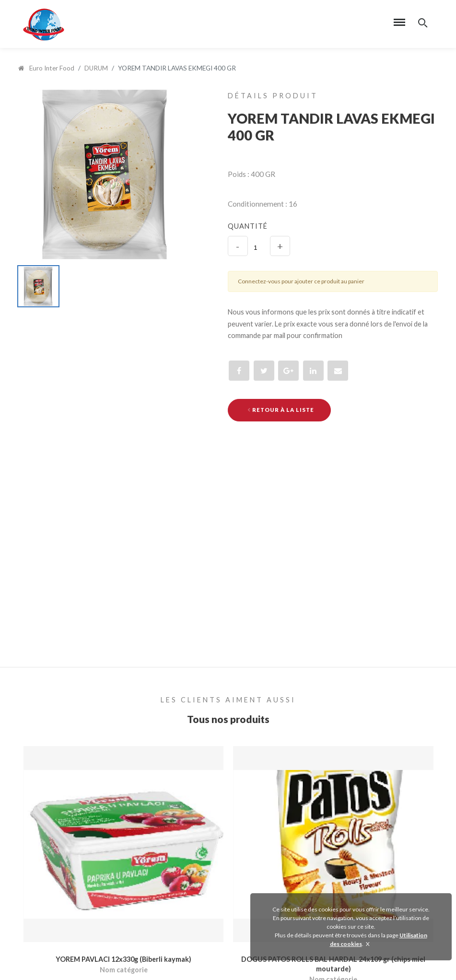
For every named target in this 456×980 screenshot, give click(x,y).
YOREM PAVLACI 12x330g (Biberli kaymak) (123, 960)
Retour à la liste (281, 410)
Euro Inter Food (46, 68)
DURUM (96, 68)
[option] (106, 174)
